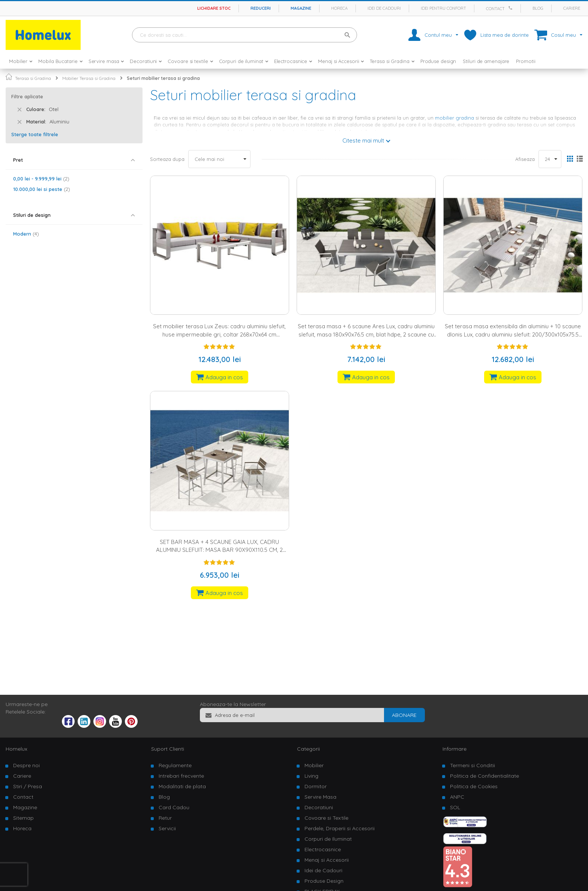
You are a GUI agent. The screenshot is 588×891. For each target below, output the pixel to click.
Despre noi (26, 765)
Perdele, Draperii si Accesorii (340, 828)
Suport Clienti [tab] (168, 749)
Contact (495, 9)
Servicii (167, 828)
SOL (455, 807)
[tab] (74, 160)
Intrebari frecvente (181, 776)
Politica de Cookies (474, 786)
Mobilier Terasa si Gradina (89, 78)
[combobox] (244, 35)
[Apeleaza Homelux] (511, 8)
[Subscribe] (404, 715)
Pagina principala (9, 77)
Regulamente (175, 765)
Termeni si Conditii (472, 765)
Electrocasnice (323, 849)
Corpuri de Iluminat (328, 839)
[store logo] (43, 35)
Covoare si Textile (326, 818)
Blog (538, 8)
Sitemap (23, 818)
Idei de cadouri (384, 8)
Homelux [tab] (16, 749)
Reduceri (261, 8)
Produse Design (324, 881)
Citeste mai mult (363, 140)
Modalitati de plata (182, 786)
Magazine (301, 8)
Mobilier (314, 765)
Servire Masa (320, 797)
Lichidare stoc (214, 8)
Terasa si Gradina (33, 78)
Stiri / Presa (28, 786)
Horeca (339, 8)
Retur (165, 818)
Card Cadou (174, 807)
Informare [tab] (454, 749)
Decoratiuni (319, 807)
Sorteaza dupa (167, 159)
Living (311, 776)
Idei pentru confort (443, 8)
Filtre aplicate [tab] (27, 96)
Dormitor (316, 786)
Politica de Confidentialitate (484, 776)
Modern (26, 234)
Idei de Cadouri (323, 870)
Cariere (572, 8)
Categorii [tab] (308, 749)
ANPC (457, 797)
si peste (42, 189)
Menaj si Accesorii (327, 860)
